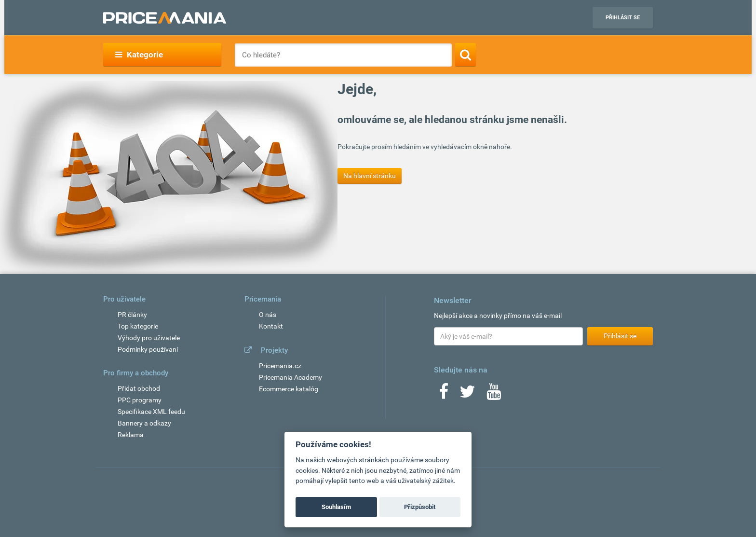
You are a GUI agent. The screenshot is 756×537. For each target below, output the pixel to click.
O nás (268, 315)
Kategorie (139, 55)
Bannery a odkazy (144, 423)
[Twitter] (467, 395)
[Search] (466, 55)
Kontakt (271, 326)
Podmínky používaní (148, 349)
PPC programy (140, 400)
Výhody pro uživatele (149, 338)
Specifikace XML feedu (151, 412)
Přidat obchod (139, 388)
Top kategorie (138, 326)
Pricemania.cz (280, 366)
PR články (132, 315)
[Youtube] (494, 395)
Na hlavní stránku (370, 176)
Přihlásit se (623, 18)
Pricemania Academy (290, 377)
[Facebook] (444, 395)
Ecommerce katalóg (289, 389)
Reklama (131, 435)
